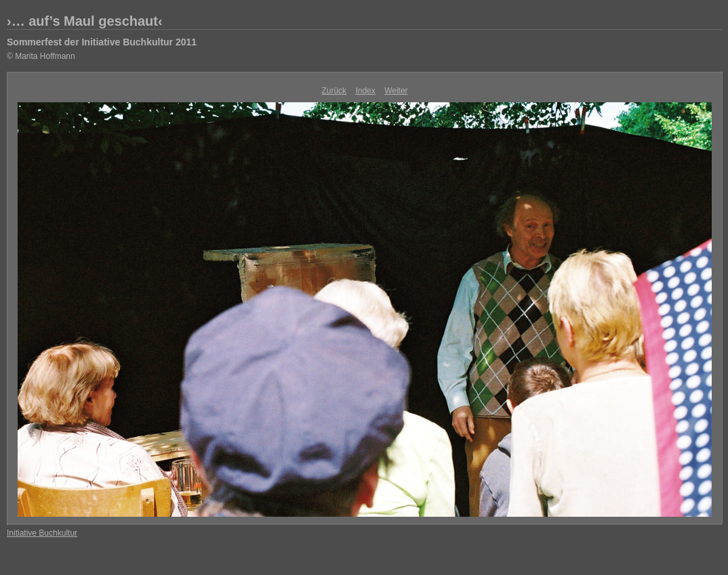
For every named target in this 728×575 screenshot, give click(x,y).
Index (365, 91)
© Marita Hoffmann (41, 56)
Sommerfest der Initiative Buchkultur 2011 (102, 42)
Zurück (334, 91)
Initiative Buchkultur (42, 533)
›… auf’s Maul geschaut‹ (85, 21)
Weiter (396, 91)
